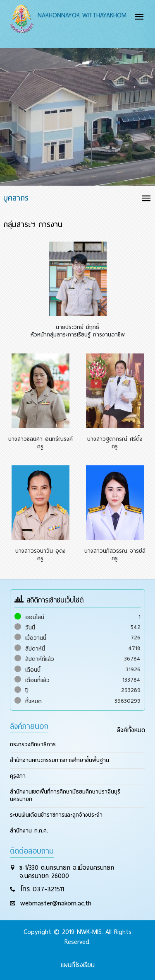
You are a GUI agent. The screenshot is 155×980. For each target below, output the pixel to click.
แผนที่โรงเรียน (78, 965)
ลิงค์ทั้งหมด (131, 730)
